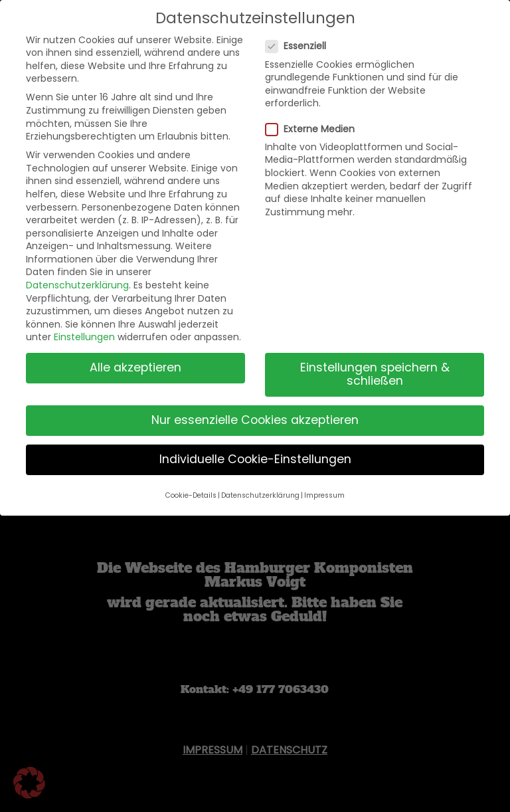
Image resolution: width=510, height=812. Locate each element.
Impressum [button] (324, 495)
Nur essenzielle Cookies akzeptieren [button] (255, 420)
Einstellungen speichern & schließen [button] (375, 374)
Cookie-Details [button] (191, 495)
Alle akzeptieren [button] (135, 367)
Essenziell (301, 46)
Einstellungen (84, 337)
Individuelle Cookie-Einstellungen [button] (255, 459)
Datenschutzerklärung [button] (260, 495)
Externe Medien (315, 129)
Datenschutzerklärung (77, 285)
